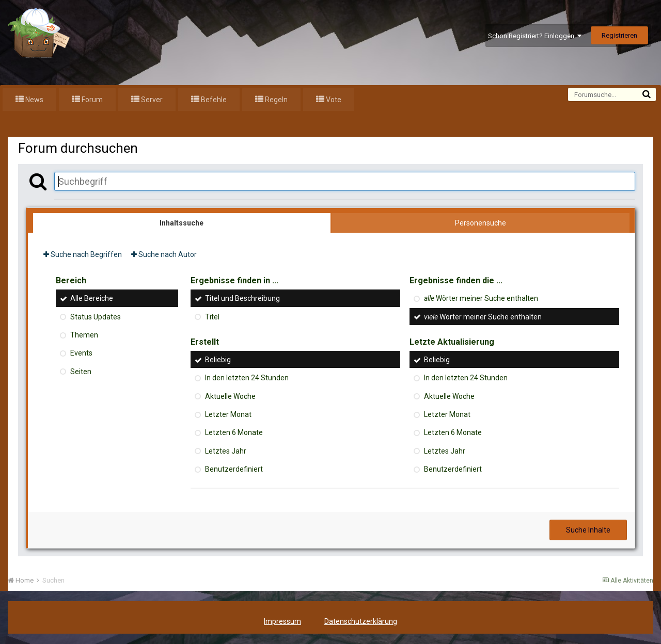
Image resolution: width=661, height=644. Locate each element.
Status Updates (96, 317)
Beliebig (218, 360)
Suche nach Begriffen (83, 254)
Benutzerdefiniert (234, 469)
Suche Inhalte (588, 530)
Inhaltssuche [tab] (182, 223)
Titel (212, 317)
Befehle (213, 100)
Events (81, 353)
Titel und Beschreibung (242, 299)
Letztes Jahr (226, 451)
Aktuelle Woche (230, 396)
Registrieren (619, 35)
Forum (91, 100)
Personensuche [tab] (481, 223)
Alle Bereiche (92, 299)
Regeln (276, 100)
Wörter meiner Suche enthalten (481, 299)
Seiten (81, 372)
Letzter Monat (228, 414)
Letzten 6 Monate (234, 433)
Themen (84, 335)
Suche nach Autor (164, 254)
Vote (333, 100)
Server (151, 100)
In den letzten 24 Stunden (247, 378)
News (34, 100)
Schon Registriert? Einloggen (535, 36)
